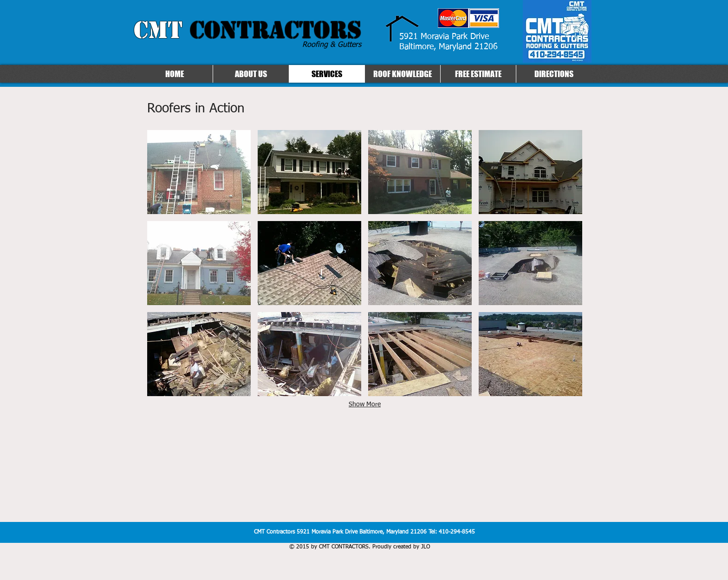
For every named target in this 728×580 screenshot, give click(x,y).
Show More (365, 404)
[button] (199, 172)
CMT (247, 30)
